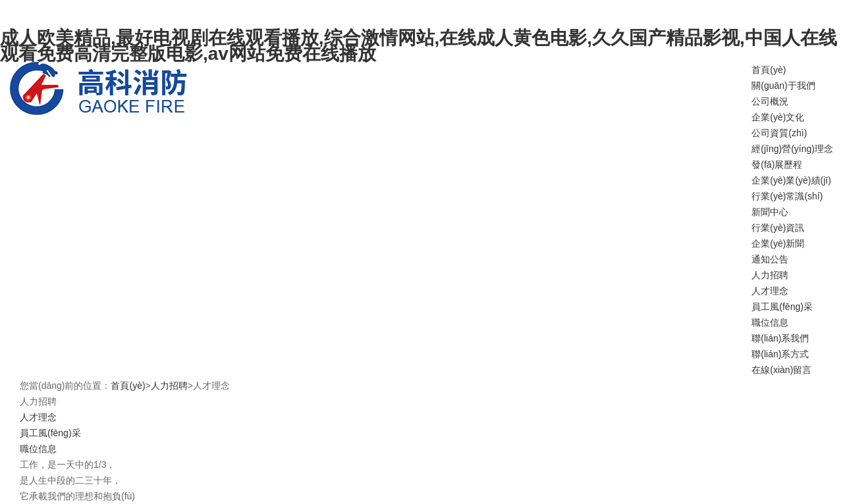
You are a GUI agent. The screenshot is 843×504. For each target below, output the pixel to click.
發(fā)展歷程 (777, 164)
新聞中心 (770, 212)
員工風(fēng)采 (782, 307)
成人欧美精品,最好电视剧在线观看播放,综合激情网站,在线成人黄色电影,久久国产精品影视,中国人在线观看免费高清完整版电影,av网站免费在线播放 (419, 46)
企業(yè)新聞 (778, 243)
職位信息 (770, 322)
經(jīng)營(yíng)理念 (792, 149)
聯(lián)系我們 (780, 338)
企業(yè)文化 (778, 117)
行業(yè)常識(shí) (787, 196)
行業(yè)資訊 (778, 228)
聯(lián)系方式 (780, 354)
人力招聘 (770, 275)
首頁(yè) (769, 70)
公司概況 (770, 101)
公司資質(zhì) (779, 133)
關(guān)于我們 (783, 86)
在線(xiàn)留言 (781, 370)
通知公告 (770, 259)
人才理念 (770, 291)
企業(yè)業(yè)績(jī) (791, 180)
